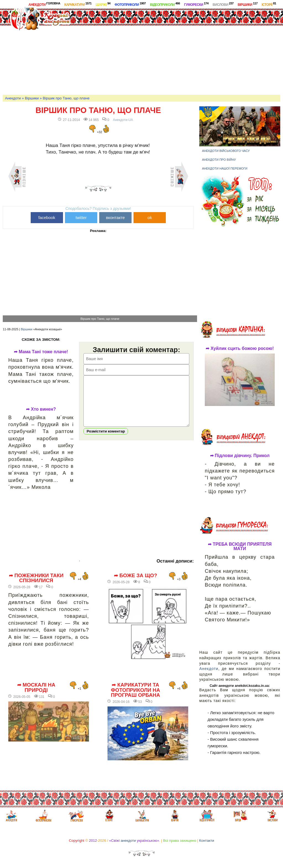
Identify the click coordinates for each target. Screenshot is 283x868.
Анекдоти (44, 4)
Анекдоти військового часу (226, 151)
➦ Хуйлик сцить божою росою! (240, 349)
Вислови (223, 4)
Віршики (248, 4)
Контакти (207, 841)
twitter (81, 217)
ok (150, 217)
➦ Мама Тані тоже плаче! (41, 352)
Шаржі (103, 4)
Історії (269, 4)
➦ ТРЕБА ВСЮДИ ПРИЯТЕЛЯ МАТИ (240, 547)
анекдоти (128, 841)
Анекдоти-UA (123, 120)
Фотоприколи (130, 4)
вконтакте (116, 217)
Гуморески (196, 4)
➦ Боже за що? (136, 576)
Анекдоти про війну (219, 160)
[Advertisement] (184, 51)
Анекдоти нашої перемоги (225, 168)
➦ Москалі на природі (36, 688)
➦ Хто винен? (41, 409)
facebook (47, 217)
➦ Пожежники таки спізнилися (36, 578)
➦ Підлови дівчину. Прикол (240, 456)
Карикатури (78, 4)
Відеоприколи (165, 4)
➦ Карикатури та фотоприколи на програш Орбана (135, 690)
